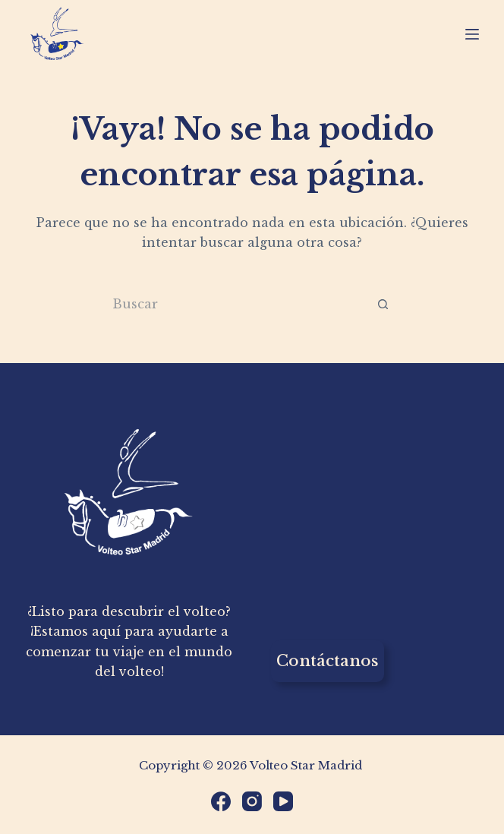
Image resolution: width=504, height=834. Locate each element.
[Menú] (472, 34)
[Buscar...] (231, 304)
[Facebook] (221, 801)
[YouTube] (283, 801)
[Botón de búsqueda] (383, 304)
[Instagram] (252, 801)
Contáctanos (328, 661)
